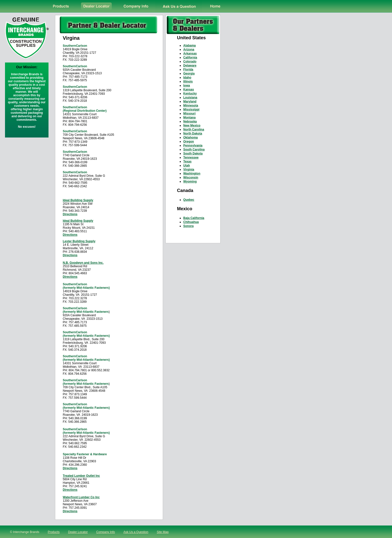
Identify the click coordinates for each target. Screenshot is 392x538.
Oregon (189, 141)
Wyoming (190, 181)
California (190, 57)
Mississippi (191, 109)
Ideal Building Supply (78, 200)
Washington (192, 173)
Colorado (190, 61)
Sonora (188, 226)
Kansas (189, 89)
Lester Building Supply (79, 241)
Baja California (194, 218)
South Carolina (194, 149)
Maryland (190, 101)
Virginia (189, 169)
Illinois (188, 81)
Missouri (189, 113)
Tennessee (191, 157)
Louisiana (190, 97)
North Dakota (193, 133)
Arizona (189, 49)
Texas (187, 161)
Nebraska (190, 121)
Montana (189, 117)
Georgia (189, 73)
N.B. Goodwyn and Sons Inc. (83, 263)
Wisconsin (191, 177)
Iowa (187, 85)
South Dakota (193, 153)
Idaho (187, 77)
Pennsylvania (193, 145)
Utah (187, 165)
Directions (70, 214)
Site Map (163, 532)
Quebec (189, 200)
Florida (188, 69)
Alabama (189, 45)
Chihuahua (191, 222)
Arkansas (190, 53)
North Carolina (194, 129)
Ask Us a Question (136, 532)
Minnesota (191, 105)
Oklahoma (190, 137)
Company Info (106, 532)
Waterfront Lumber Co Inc (81, 497)
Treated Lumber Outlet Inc (81, 476)
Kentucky (190, 93)
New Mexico (192, 125)
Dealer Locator (78, 532)
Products (54, 532)
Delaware (190, 65)
